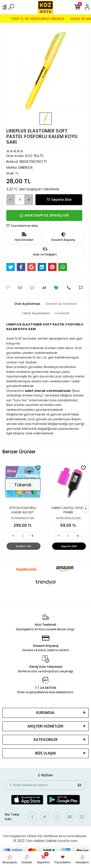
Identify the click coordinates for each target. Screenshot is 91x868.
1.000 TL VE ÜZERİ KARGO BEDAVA (36, 19)
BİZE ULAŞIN (45, 753)
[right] (86, 509)
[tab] (27, 304)
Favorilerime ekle (22, 226)
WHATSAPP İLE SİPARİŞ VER (44, 215)
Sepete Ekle (59, 200)
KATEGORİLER (46, 740)
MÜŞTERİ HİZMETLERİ (45, 726)
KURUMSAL (45, 713)
